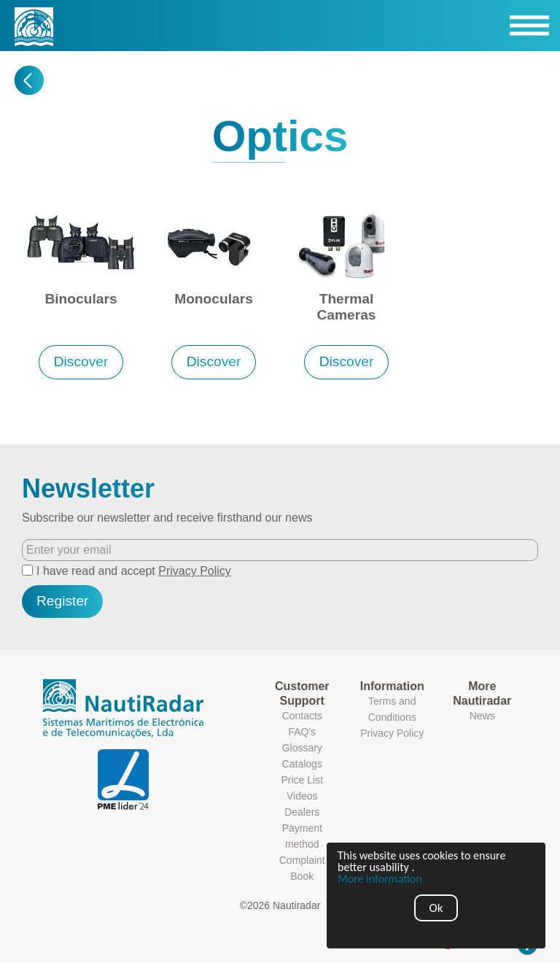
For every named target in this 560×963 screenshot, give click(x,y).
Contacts (302, 716)
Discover (81, 361)
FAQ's (302, 732)
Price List (302, 780)
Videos (302, 796)
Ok (436, 908)
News (482, 716)
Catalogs (302, 764)
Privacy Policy (195, 571)
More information (380, 879)
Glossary (302, 748)
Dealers (302, 812)
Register (62, 601)
